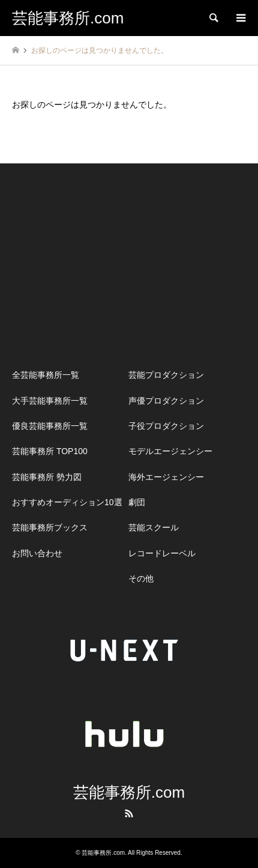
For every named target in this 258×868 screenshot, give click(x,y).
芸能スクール (154, 527)
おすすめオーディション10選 (67, 502)
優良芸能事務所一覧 (50, 426)
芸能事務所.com (129, 792)
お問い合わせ (37, 553)
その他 (141, 578)
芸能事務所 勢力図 (47, 477)
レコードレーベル (162, 553)
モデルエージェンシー (170, 451)
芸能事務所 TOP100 (50, 451)
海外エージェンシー (166, 477)
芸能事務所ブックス (50, 527)
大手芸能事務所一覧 (50, 401)
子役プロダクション (166, 426)
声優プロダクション (166, 401)
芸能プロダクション (166, 375)
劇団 (137, 502)
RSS (129, 813)
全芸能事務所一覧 (46, 375)
